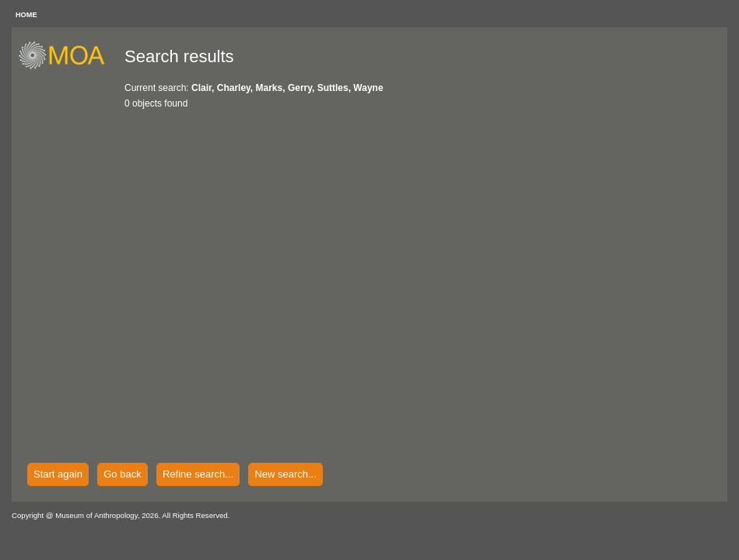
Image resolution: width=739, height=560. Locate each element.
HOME (26, 15)
